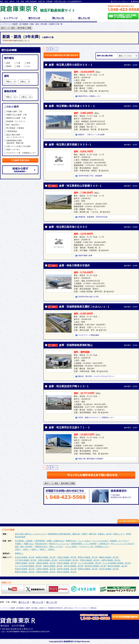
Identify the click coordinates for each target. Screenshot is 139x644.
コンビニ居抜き (71, 547)
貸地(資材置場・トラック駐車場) (84, 544)
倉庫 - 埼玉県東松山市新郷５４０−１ (80, 186)
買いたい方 (38, 602)
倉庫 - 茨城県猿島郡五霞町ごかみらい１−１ (84, 307)
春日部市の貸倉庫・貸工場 (95, 566)
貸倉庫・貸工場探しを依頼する (36, 608)
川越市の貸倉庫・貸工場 (45, 563)
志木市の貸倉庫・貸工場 (108, 569)
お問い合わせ (68, 608)
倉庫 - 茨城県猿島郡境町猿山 (76, 345)
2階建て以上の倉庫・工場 (15, 115)
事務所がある (71, 541)
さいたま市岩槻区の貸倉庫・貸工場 (116, 563)
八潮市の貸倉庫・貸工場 (110, 560)
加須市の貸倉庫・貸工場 (66, 569)
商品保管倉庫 (20, 537)
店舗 (17, 66)
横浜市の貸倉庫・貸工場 (66, 572)
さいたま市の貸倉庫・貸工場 (89, 563)
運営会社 (136, 1)
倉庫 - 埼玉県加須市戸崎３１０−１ (69, 386)
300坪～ (35, 549)
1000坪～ (52, 549)
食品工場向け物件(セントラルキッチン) (30, 534)
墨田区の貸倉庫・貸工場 (87, 557)
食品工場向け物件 (20, 136)
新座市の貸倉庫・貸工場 (24, 572)
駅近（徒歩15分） (12, 125)
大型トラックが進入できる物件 (17, 146)
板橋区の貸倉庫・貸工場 (45, 557)
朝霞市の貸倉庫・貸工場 (87, 569)
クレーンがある (84, 541)
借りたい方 (24, 602)
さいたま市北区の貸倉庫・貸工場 (28, 566)
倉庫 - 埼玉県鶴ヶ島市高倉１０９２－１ (72, 106)
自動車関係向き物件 (20, 142)
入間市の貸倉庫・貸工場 (45, 569)
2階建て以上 (29, 544)
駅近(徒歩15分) (41, 544)
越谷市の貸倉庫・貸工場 (117, 566)
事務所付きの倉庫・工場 (15, 118)
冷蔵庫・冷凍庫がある (55, 541)
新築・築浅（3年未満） (24, 547)
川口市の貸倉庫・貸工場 (68, 560)
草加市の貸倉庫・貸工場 (24, 569)
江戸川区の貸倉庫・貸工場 (25, 560)
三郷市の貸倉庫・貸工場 (24, 563)
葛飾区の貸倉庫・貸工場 (108, 557)
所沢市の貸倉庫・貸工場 (66, 563)
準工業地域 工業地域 (14, 128)
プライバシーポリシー (121, 1)
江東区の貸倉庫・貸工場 (66, 557)
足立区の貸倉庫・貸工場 (24, 557)
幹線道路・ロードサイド (15, 121)
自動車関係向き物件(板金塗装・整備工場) (64, 534)
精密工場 (92, 534)
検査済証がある (41, 547)
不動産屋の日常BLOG (55, 608)
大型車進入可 (104, 544)
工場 (17, 63)
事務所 (8, 66)
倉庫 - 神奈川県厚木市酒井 (74, 266)
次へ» (54, 49)
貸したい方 (52, 602)
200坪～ (26, 549)
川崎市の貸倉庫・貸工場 (45, 572)
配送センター (119, 534)
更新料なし (19, 553)
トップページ (4, 608)
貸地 (27, 63)
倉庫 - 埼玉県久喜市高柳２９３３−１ (70, 145)
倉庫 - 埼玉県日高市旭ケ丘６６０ (68, 227)
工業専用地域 (10, 131)
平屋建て (18, 544)
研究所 (129, 534)
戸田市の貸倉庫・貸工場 (89, 560)
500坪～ (43, 549)
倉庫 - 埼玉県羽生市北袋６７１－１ (69, 427)
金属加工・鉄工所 (105, 534)
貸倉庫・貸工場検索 (17, 608)
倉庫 (7, 63)
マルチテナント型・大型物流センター (20, 153)
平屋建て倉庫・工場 (13, 112)
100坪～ (18, 549)
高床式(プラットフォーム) (59, 544)
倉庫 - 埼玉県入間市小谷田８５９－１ (71, 65)
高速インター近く (12, 150)
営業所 (84, 534)
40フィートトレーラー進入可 (122, 544)
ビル (27, 66)
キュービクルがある (100, 541)
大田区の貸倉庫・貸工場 (47, 560)
